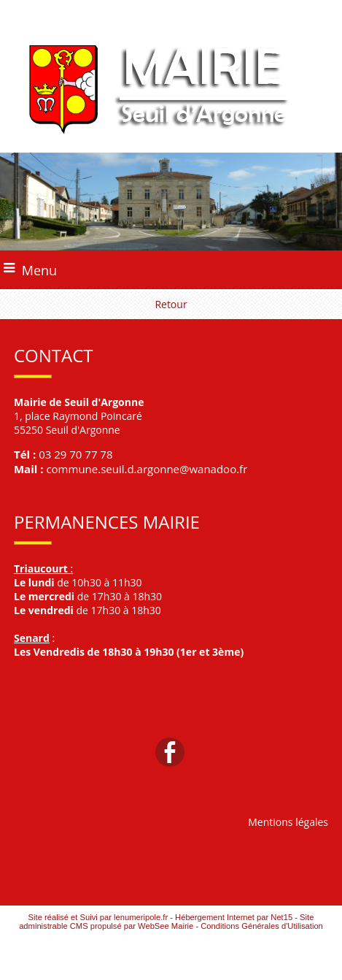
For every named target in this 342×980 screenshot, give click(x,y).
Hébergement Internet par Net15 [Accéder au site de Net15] (234, 917)
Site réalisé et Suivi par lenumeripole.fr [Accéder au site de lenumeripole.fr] (98, 917)
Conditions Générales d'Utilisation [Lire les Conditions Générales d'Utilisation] (262, 926)
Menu (39, 270)
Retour (171, 304)
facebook (170, 752)
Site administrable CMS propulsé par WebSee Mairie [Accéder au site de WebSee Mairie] (166, 922)
